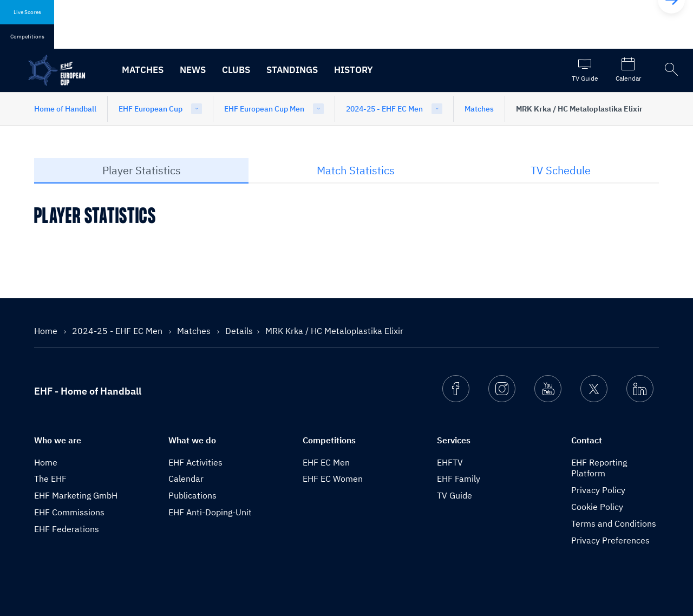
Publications (192, 495)
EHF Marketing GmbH (76, 495)
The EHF (50, 479)
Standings (292, 70)
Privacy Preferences (610, 540)
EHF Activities (195, 462)
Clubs (236, 70)
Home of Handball (65, 109)
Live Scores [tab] (27, 12)
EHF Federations (67, 529)
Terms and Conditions (614, 523)
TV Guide (455, 495)
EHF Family (459, 479)
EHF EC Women (333, 479)
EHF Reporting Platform (599, 468)
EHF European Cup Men (264, 109)
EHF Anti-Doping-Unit (210, 512)
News (193, 70)
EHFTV (450, 462)
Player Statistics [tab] (142, 170)
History (354, 70)
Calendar (186, 479)
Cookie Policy (597, 507)
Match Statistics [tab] (356, 170)
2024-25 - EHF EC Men (384, 109)
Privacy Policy (598, 490)
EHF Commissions (69, 512)
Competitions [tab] (27, 37)
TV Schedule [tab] (561, 170)
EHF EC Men (326, 462)
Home (47, 331)
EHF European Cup (151, 109)
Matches (143, 70)
